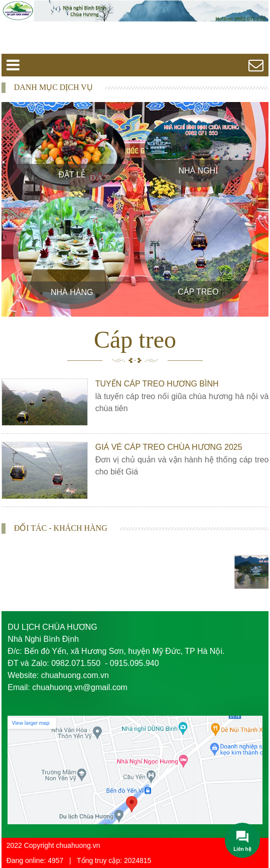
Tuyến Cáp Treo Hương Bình (157, 384)
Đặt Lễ (72, 175)
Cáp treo (198, 292)
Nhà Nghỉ (198, 171)
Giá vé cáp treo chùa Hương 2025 (169, 447)
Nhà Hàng (72, 292)
